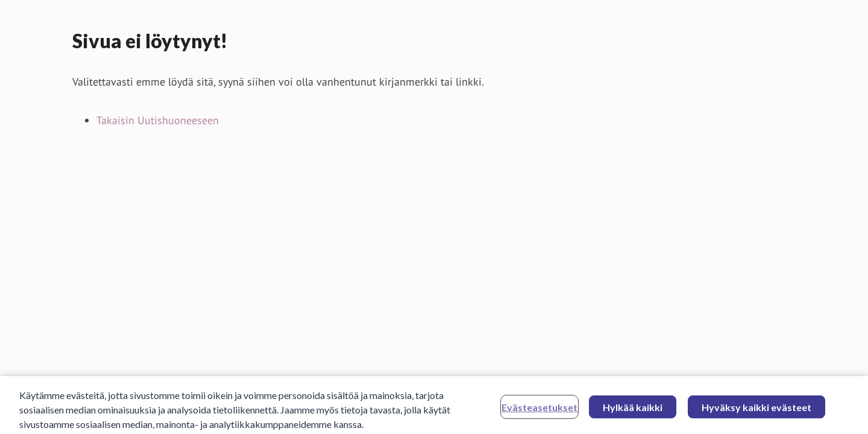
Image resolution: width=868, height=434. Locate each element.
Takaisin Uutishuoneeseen (158, 120)
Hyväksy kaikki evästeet (756, 410)
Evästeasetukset (539, 410)
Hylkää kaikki (633, 410)
